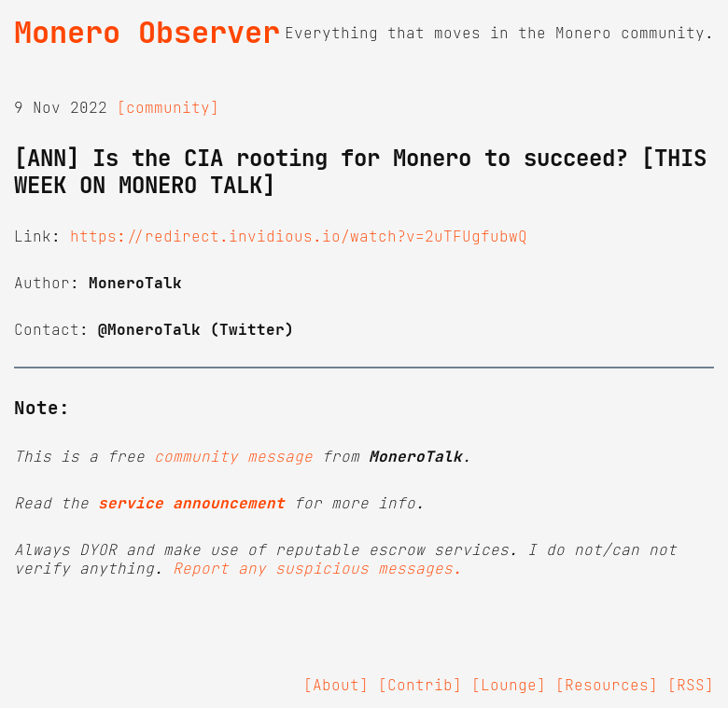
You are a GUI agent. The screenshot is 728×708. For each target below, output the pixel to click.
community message (233, 456)
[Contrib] (420, 685)
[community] (168, 107)
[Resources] (607, 685)
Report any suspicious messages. (317, 568)
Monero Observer (147, 33)
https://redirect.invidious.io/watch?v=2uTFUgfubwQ (299, 236)
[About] (336, 685)
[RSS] (691, 685)
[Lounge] (509, 685)
